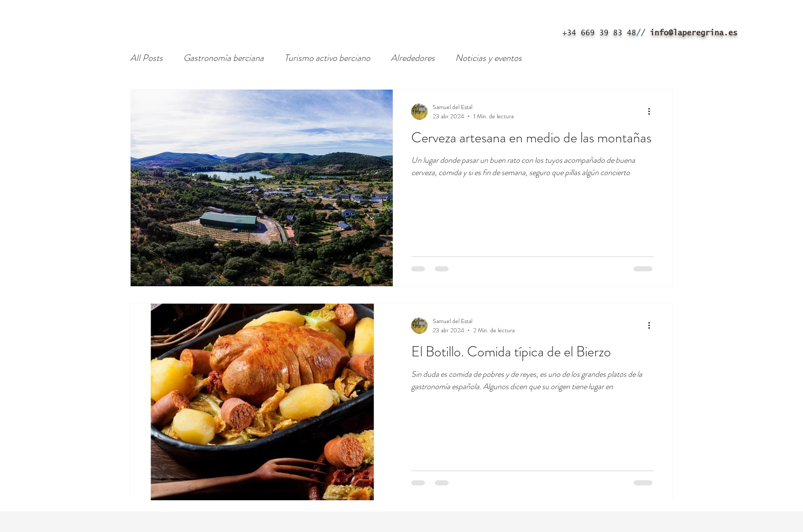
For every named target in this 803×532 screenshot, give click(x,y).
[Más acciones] (652, 112)
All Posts (146, 58)
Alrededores (413, 58)
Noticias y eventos (489, 58)
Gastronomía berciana (224, 58)
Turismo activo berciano (327, 58)
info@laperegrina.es (694, 33)
